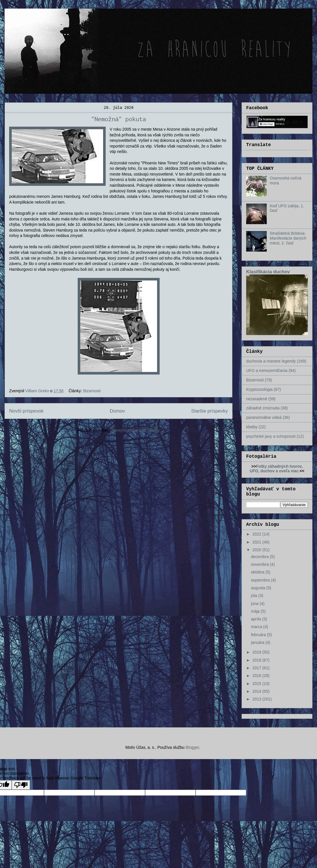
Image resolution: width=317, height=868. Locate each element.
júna (255, 604)
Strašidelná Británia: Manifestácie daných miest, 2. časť (288, 238)
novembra (260, 564)
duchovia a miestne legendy (271, 361)
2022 (257, 534)
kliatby (252, 427)
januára (258, 642)
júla (255, 596)
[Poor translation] (21, 785)
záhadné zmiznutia (263, 408)
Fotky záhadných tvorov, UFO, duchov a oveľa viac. (276, 469)
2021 (257, 542)
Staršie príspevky (209, 411)
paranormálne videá (264, 417)
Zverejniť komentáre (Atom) (136, 430)
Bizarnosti (92, 391)
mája (256, 611)
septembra (261, 580)
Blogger (192, 747)
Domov (117, 411)
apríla (257, 619)
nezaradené (257, 399)
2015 (257, 684)
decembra (260, 557)
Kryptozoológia (259, 389)
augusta (259, 588)
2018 (257, 660)
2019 (257, 652)
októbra (258, 572)
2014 (257, 691)
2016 (257, 676)
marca (257, 627)
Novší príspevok (26, 411)
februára (259, 635)
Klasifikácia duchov (268, 272)
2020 (257, 550)
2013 (257, 699)
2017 (257, 668)
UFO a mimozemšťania (267, 371)
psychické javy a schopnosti (271, 436)
